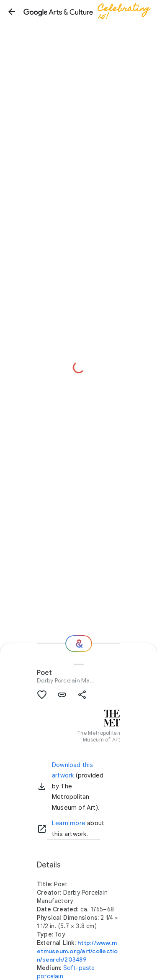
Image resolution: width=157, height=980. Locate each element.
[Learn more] (42, 829)
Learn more (69, 823)
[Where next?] (79, 644)
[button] (12, 12)
